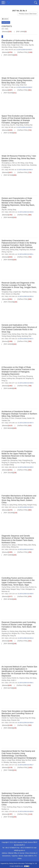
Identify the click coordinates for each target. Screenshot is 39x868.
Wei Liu (15, 163)
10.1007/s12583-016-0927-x (26, 339)
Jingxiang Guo (6, 545)
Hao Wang (13, 762)
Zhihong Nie (6, 636)
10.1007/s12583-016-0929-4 (26, 723)
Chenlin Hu (15, 678)
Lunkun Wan (15, 587)
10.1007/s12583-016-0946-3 (26, 383)
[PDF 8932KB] (8, 428)
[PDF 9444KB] (8, 217)
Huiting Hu (7, 167)
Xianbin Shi (31, 418)
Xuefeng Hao (28, 125)
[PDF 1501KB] (8, 473)
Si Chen (12, 418)
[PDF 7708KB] (8, 770)
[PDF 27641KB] (9, 302)
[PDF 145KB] (21, 32)
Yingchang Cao (24, 250)
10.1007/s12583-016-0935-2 (26, 467)
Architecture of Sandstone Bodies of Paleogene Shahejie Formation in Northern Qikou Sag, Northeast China (19, 414)
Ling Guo (9, 252)
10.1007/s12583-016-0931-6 (26, 296)
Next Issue (33, 14)
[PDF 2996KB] (8, 728)
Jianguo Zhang (18, 47)
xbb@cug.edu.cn (19, 850)
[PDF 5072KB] (8, 175)
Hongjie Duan (15, 45)
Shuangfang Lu (6, 163)
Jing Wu (31, 45)
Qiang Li (14, 545)
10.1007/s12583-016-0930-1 (26, 683)
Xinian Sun (23, 85)
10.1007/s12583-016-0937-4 (26, 423)
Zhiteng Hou (15, 547)
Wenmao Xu (6, 591)
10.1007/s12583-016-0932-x (26, 254)
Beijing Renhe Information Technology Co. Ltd (23, 863)
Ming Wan (17, 294)
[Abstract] (5, 32)
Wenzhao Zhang (7, 47)
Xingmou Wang (24, 678)
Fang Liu (20, 807)
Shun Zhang (13, 376)
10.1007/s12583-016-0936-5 (26, 594)
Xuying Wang (6, 587)
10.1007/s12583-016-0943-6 (26, 212)
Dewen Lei (9, 294)
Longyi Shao (11, 760)
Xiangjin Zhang (25, 463)
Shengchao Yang (16, 460)
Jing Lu (4, 760)
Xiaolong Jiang (11, 807)
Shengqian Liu (30, 589)
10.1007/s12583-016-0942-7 (26, 765)
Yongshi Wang (6, 85)
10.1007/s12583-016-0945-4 (25, 170)
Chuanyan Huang (21, 418)
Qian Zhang (32, 545)
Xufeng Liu (5, 505)
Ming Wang (23, 631)
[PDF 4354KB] (8, 260)
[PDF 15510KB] (9, 513)
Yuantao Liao (6, 420)
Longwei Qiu (17, 292)
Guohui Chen (16, 165)
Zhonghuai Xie (20, 378)
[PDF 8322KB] (8, 93)
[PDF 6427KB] (8, 688)
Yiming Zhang (6, 336)
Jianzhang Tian (26, 336)
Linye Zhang (29, 163)
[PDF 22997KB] (9, 55)
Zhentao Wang (6, 165)
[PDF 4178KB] (8, 133)
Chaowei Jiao (15, 720)
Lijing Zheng (32, 334)
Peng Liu (4, 381)
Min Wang (21, 163)
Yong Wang (20, 125)
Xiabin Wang (6, 589)
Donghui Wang (9, 465)
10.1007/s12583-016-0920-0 (24, 50)
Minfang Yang (20, 760)
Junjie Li (13, 680)
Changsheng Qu (27, 460)
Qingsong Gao (15, 463)
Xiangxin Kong (6, 334)
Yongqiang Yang (7, 292)
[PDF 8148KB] (8, 388)
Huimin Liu (5, 376)
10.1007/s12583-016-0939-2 (26, 549)
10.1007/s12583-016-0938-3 (24, 127)
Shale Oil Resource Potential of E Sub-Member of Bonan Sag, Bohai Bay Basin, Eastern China (19, 158)
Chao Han (24, 334)
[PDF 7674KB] (8, 817)
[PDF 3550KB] (8, 644)
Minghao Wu (16, 633)
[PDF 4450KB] (8, 344)
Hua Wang (5, 418)
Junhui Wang (6, 547)
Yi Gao (22, 589)
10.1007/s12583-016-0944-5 (26, 507)
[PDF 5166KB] (8, 555)
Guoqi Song (5, 125)
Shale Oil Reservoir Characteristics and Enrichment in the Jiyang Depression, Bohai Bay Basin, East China (18, 80)
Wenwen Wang (23, 545)
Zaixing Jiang (6, 45)
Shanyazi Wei (30, 633)
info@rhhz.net (19, 866)
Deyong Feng (24, 718)
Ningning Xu (30, 378)
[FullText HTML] (23, 52)
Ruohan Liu (33, 587)
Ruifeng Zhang (16, 336)
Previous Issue (23, 14)
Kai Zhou (28, 760)
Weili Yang (30, 631)
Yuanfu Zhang (6, 678)
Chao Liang (24, 45)
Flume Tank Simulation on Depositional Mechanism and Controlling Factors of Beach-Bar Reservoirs (18, 713)
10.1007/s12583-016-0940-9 (24, 87)
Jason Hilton (21, 762)
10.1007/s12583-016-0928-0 (26, 811)
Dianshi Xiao (25, 165)
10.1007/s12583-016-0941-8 (26, 638)
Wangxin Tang (15, 589)
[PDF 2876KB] (8, 599)
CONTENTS (6, 22)
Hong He (13, 636)
